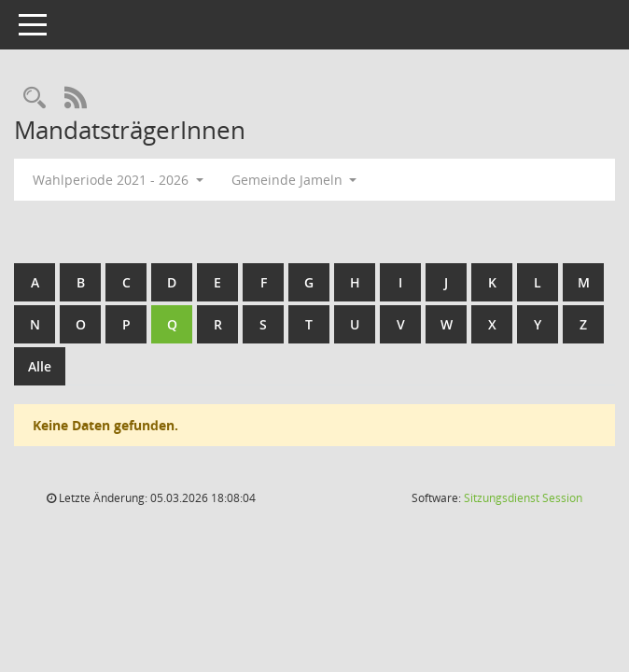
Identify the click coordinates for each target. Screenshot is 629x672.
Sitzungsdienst (523, 498)
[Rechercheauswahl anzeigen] (35, 98)
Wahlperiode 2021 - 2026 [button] (118, 180)
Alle (40, 366)
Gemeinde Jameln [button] (294, 180)
